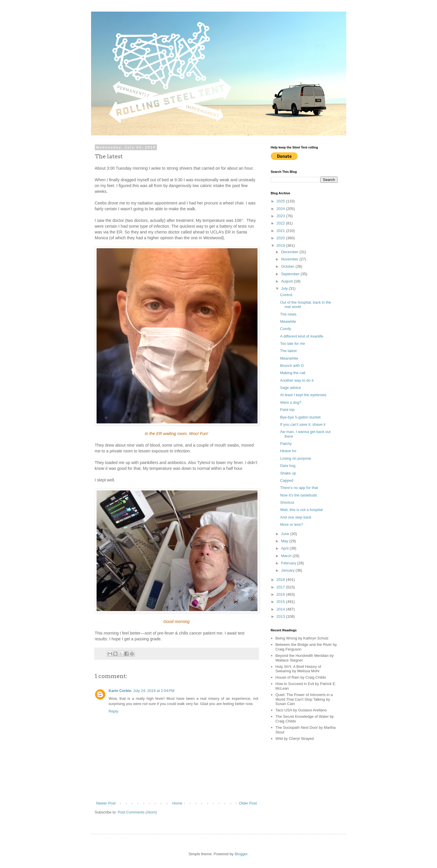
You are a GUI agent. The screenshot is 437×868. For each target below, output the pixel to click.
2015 (281, 602)
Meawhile (288, 321)
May (285, 541)
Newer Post (106, 803)
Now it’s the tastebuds (299, 495)
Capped (287, 480)
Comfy (286, 329)
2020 (281, 238)
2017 (281, 587)
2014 (281, 609)
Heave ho (288, 451)
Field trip (287, 410)
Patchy (286, 444)
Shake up (288, 473)
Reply (114, 711)
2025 (281, 201)
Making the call (293, 373)
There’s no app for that (299, 488)
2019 (281, 245)
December (290, 252)
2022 (281, 223)
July (285, 288)
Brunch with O (292, 366)
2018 (281, 580)
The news (288, 314)
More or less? (292, 524)
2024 (281, 209)
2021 (281, 231)
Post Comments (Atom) (137, 812)
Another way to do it (297, 380)
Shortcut (287, 502)
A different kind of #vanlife (302, 336)
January (288, 570)
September (291, 274)
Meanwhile (289, 358)
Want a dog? (291, 402)
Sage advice (291, 388)
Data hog (288, 466)
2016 (281, 594)
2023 (281, 216)
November (290, 259)
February (289, 563)
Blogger (241, 854)
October (288, 266)
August (287, 281)
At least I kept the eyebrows (303, 395)
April (285, 548)
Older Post (248, 803)
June (286, 534)
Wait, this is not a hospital (301, 510)
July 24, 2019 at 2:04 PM (154, 691)
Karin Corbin (120, 691)
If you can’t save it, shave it (303, 424)
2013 (281, 616)
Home (177, 803)
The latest (288, 351)
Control (286, 295)
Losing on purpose (296, 458)
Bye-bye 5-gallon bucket (300, 417)
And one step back (296, 517)
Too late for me (293, 344)
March (287, 556)
